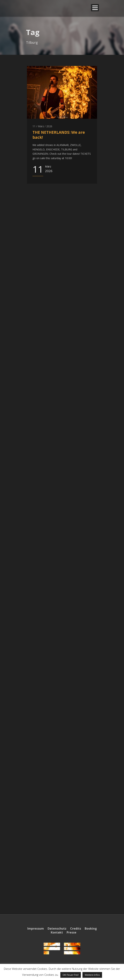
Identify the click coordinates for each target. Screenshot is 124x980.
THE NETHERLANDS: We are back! (59, 135)
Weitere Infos (92, 975)
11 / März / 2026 (42, 126)
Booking (91, 928)
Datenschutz (57, 928)
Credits (76, 928)
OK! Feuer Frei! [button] (71, 975)
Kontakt (57, 932)
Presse (72, 932)
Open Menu (95, 8)
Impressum (36, 928)
